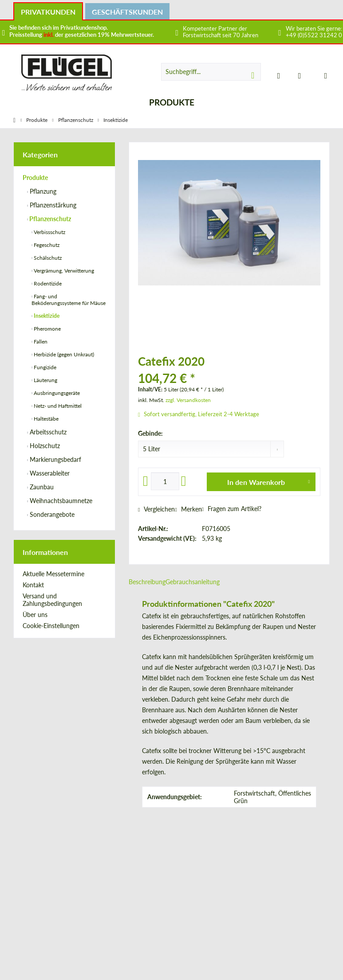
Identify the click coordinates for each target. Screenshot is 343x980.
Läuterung (45, 380)
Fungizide (44, 367)
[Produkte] (172, 103)
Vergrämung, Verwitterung (63, 271)
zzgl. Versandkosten (188, 400)
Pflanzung (42, 191)
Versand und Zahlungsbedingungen (52, 600)
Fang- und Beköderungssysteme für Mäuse (69, 300)
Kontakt (33, 585)
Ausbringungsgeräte (56, 393)
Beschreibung (147, 582)
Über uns (35, 615)
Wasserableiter (49, 473)
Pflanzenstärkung (52, 205)
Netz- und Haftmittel (57, 406)
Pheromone (47, 329)
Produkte (35, 178)
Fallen (40, 342)
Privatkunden (48, 12)
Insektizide (46, 316)
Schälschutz (47, 258)
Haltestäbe (45, 419)
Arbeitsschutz (47, 432)
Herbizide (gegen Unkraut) (63, 354)
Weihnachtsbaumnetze (60, 501)
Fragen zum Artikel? (232, 509)
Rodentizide (47, 283)
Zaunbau (41, 487)
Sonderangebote (51, 514)
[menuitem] (320, 75)
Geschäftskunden (127, 12)
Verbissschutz (49, 232)
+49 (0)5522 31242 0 (314, 35)
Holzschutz (44, 446)
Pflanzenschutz (49, 219)
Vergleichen (156, 509)
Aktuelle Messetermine (53, 574)
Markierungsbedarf (55, 459)
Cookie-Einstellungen (51, 626)
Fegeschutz (46, 245)
